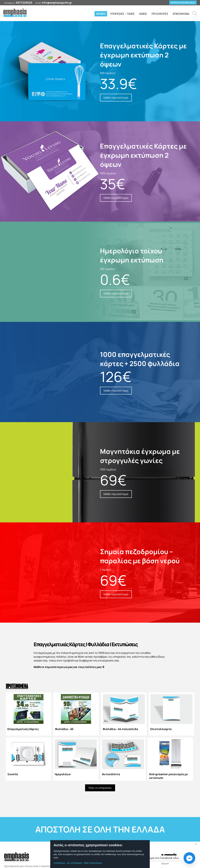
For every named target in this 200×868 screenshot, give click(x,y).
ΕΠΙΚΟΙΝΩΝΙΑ (181, 14)
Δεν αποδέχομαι (74, 863)
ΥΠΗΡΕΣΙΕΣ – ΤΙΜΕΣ (122, 14)
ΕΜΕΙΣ (143, 14)
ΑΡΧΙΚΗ (101, 14)
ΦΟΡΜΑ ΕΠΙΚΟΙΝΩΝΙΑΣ (183, 3)
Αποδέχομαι (59, 863)
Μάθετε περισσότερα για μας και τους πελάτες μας (69, 667)
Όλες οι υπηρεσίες (100, 788)
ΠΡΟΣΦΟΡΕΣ (160, 14)
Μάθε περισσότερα (93, 863)
